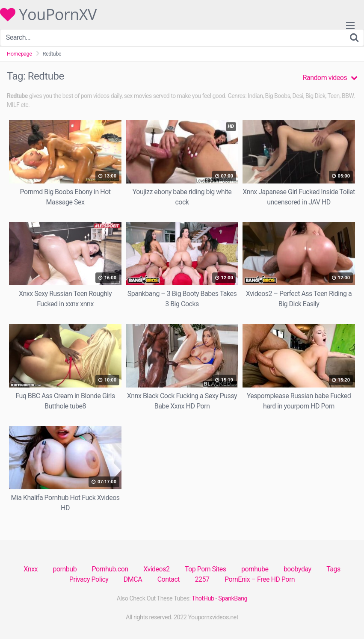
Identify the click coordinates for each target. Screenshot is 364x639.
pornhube (255, 569)
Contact (169, 579)
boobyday (297, 569)
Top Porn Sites (206, 569)
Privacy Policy (89, 579)
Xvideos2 (156, 569)
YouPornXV (48, 15)
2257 (202, 579)
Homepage (19, 54)
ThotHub (203, 599)
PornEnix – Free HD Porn (260, 579)
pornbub (65, 569)
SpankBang (233, 599)
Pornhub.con (110, 569)
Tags (333, 569)
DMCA (133, 579)
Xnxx (31, 569)
